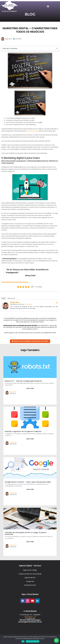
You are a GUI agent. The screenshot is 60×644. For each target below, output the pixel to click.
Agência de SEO (30, 578)
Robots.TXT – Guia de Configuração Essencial (23, 381)
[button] (48, 6)
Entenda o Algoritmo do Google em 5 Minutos (23, 431)
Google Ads (30, 581)
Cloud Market (28, 304)
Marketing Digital (33, 131)
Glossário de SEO (30, 585)
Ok (23, 641)
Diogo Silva (15, 302)
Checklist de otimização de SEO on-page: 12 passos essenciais (26, 533)
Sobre (4, 298)
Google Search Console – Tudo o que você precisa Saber (28, 482)
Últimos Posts (11, 298)
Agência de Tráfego (30, 570)
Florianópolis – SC (30, 616)
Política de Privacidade (33, 641)
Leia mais (30, 388)
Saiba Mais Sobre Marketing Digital (15, 282)
